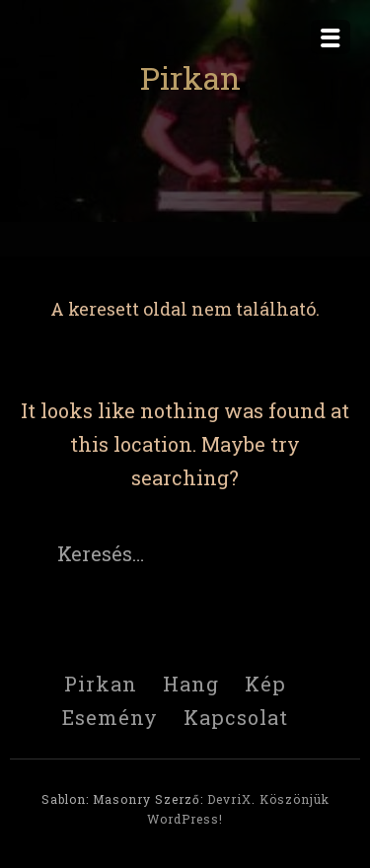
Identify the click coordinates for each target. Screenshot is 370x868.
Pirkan (190, 77)
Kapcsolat (236, 717)
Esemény (110, 717)
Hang (191, 684)
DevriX (229, 799)
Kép (265, 684)
